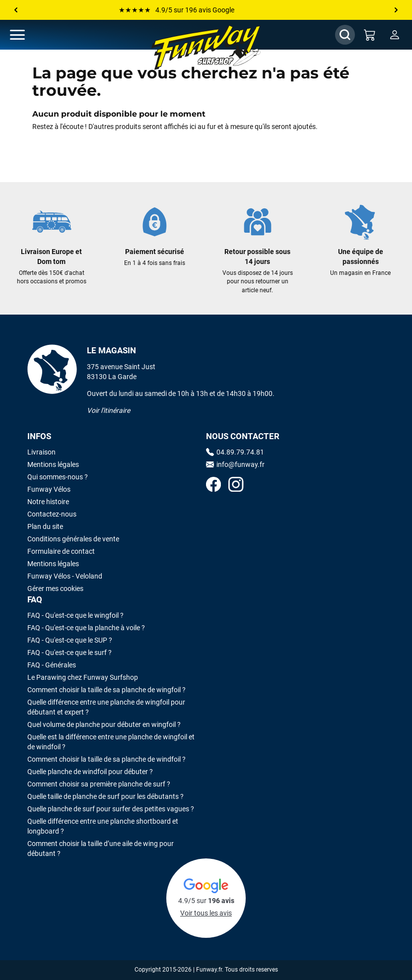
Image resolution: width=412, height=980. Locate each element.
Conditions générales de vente (73, 539)
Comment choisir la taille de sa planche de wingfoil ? (106, 690)
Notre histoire (48, 502)
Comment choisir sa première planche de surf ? (99, 784)
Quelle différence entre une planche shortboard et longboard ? (103, 826)
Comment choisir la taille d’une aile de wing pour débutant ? (101, 849)
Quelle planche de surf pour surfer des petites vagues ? (111, 809)
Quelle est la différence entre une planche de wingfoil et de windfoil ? (111, 742)
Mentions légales (53, 464)
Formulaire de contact (61, 551)
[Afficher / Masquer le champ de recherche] (345, 35)
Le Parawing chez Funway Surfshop (83, 677)
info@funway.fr (235, 464)
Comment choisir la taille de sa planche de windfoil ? (106, 759)
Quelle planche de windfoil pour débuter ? (90, 772)
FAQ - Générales (52, 665)
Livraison (41, 452)
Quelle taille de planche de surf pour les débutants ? (105, 796)
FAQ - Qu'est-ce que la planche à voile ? (86, 628)
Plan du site (45, 526)
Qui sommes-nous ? (58, 477)
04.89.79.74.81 (235, 452)
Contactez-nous (52, 514)
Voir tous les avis (206, 913)
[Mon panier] (370, 35)
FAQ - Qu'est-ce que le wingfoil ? (75, 615)
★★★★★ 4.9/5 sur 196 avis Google (176, 10)
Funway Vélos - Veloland (65, 576)
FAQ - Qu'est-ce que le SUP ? (70, 640)
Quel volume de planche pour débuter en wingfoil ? (104, 724)
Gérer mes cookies (55, 588)
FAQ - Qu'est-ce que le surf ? (69, 653)
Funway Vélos (49, 489)
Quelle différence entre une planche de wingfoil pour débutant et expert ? (106, 707)
